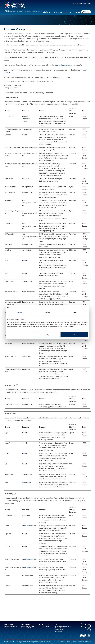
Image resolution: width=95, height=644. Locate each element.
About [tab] (75, 313)
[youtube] (89, 630)
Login (87, 12)
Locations (87, 4)
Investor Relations (10, 626)
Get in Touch (77, 4)
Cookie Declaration (62, 65)
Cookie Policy (59, 628)
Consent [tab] (20, 313)
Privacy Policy (59, 630)
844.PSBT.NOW (44, 626)
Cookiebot (49, 93)
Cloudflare (26, 179)
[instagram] (89, 626)
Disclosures (58, 631)
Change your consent (12, 88)
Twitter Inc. (26, 119)
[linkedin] (86, 626)
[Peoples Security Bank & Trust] (15, 5)
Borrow (58, 12)
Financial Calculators (27, 628)
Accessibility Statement (63, 626)
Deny (47, 335)
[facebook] (82, 625)
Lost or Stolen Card (27, 626)
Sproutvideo (27, 482)
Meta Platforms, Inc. (29, 526)
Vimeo (25, 121)
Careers (7, 628)
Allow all (75, 335)
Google (25, 260)
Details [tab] (47, 313)
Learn (77, 12)
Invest (68, 12)
